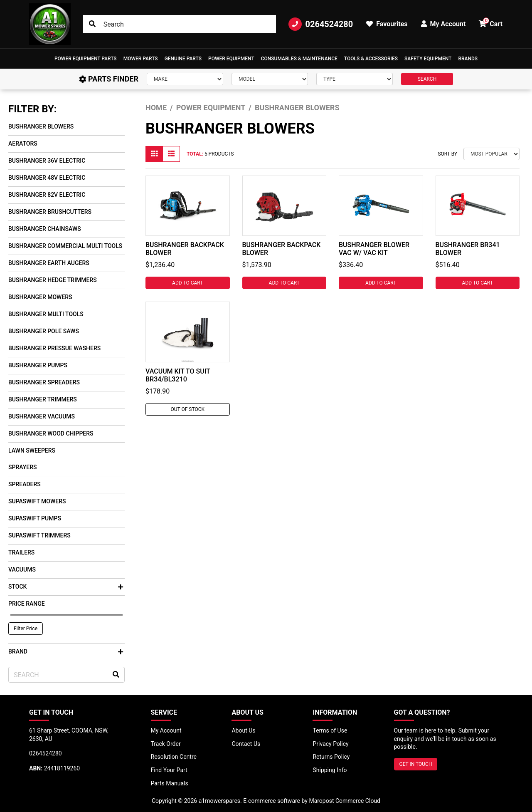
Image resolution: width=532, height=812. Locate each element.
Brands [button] (468, 59)
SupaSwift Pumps (35, 518)
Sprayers (22, 467)
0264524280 (321, 24)
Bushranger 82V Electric (47, 195)
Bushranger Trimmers (43, 399)
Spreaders (25, 484)
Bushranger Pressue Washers (54, 348)
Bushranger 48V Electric (47, 178)
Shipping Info (330, 770)
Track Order (166, 744)
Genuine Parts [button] (183, 59)
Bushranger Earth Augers (49, 263)
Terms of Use (330, 730)
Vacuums (22, 569)
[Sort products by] (491, 154)
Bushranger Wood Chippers (51, 433)
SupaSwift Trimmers (39, 535)
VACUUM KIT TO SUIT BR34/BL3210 (178, 375)
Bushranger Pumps (38, 365)
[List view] (171, 154)
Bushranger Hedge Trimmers (53, 280)
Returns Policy (331, 757)
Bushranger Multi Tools (46, 314)
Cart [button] (491, 23)
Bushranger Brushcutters (50, 212)
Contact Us (246, 744)
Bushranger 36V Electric (47, 161)
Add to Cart (187, 283)
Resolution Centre (174, 757)
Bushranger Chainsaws (45, 229)
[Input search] (180, 24)
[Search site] (92, 24)
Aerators (23, 144)
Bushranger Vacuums (42, 416)
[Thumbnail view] (154, 154)
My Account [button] (443, 24)
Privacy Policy (330, 744)
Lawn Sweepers (32, 451)
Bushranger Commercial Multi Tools (65, 246)
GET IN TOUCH (416, 764)
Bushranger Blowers (41, 126)
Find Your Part (169, 770)
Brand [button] (66, 651)
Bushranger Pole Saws (44, 331)
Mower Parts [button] (141, 59)
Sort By (447, 154)
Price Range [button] (27, 604)
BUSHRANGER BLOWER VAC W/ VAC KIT (374, 249)
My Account (166, 730)
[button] (86, 59)
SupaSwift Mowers (37, 501)
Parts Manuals (170, 783)
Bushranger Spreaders (44, 382)
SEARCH (427, 79)
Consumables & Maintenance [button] (299, 59)
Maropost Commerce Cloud (345, 801)
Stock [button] (66, 587)
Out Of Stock (187, 409)
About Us (243, 730)
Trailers (21, 552)
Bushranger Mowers (40, 297)
